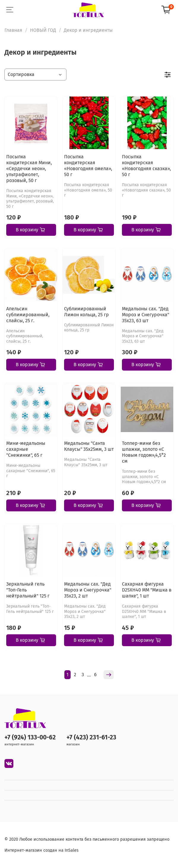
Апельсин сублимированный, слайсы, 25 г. (28, 315)
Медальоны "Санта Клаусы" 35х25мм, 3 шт (89, 446)
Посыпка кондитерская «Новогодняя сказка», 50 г (146, 166)
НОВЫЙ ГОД (43, 30)
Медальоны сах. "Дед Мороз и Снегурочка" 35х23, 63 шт (146, 315)
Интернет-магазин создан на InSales (42, 850)
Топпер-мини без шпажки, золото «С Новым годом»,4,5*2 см (144, 452)
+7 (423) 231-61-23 (91, 737)
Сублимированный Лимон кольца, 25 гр (86, 312)
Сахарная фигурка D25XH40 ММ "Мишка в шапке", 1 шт (147, 590)
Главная (13, 30)
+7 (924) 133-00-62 (30, 737)
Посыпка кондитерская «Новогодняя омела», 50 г (88, 166)
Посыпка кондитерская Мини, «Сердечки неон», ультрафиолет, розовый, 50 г (29, 169)
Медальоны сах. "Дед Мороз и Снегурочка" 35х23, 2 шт (88, 590)
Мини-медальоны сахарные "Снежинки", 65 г (26, 449)
